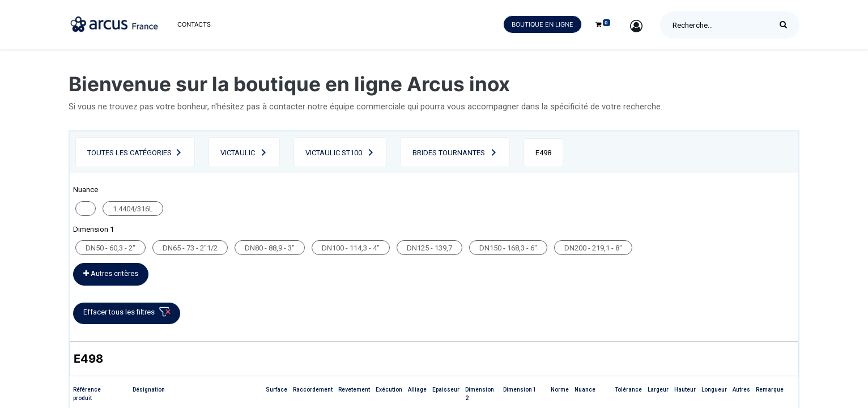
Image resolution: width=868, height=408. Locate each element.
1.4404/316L (133, 209)
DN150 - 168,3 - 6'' (508, 248)
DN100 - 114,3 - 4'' (351, 248)
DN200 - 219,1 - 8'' (593, 248)
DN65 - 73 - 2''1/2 (190, 248)
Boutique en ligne (542, 24)
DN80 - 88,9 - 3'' (270, 248)
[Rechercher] (786, 25)
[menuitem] (194, 25)
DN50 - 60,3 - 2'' (110, 248)
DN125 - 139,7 (429, 248)
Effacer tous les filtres (129, 314)
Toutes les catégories (129, 153)
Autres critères (111, 273)
